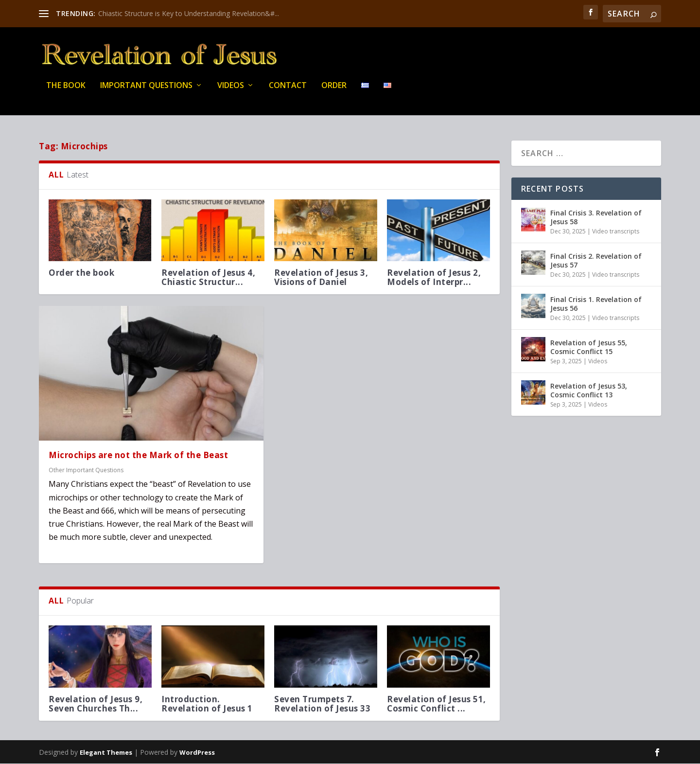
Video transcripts (616, 232)
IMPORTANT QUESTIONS (146, 92)
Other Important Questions (86, 471)
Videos (231, 92)
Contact (288, 92)
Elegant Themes (106, 753)
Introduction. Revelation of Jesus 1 (207, 704)
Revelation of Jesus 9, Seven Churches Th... (96, 704)
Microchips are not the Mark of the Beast (138, 456)
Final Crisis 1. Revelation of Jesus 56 (596, 304)
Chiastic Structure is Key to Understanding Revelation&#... (189, 13)
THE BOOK (66, 92)
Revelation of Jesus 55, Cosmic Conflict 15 (589, 347)
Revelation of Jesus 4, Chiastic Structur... (208, 278)
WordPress (197, 753)
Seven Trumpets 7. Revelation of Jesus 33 (322, 704)
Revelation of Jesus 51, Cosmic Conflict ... (437, 704)
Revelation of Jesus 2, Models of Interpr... (434, 278)
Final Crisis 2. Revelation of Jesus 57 (596, 261)
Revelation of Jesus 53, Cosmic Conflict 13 (589, 391)
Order (334, 92)
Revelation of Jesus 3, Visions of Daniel (321, 278)
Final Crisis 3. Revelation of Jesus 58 (596, 218)
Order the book (81, 273)
